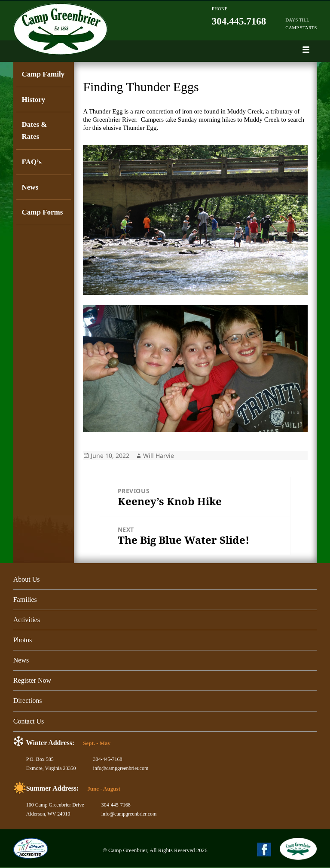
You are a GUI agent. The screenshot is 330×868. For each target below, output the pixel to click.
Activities (27, 620)
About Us (27, 579)
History (33, 100)
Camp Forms (42, 213)
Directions (28, 701)
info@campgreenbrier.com (121, 769)
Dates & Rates (34, 131)
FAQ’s (31, 162)
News (30, 188)
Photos (23, 640)
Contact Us (29, 722)
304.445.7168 (239, 21)
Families (25, 600)
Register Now (32, 681)
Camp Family (43, 74)
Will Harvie (159, 455)
